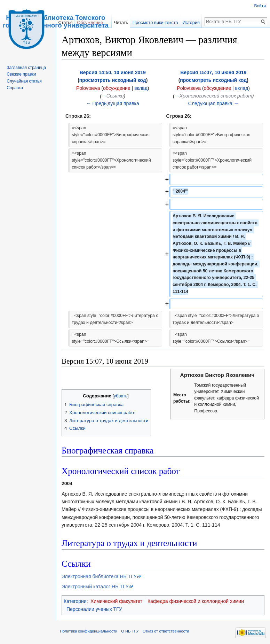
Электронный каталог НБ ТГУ (95, 587)
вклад (141, 88)
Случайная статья (24, 81)
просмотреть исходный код (113, 80)
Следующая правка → (213, 103)
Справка (15, 88)
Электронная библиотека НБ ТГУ (99, 576)
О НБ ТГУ (130, 631)
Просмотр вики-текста (155, 22)
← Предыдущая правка (113, 103)
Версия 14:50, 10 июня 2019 (113, 72)
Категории (75, 601)
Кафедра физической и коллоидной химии (196, 601)
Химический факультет (116, 601)
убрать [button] (121, 396)
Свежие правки (21, 74)
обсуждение (117, 88)
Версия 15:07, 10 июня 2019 (213, 72)
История (191, 22)
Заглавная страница (26, 68)
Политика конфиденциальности (89, 631)
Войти (260, 6)
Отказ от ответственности (166, 631)
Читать (121, 22)
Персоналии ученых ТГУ (94, 609)
